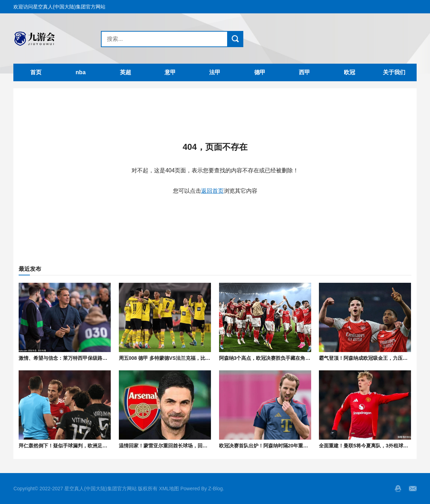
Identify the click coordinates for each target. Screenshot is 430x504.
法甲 (215, 72)
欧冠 (349, 72)
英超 (126, 72)
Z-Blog (215, 489)
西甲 (304, 72)
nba (81, 72)
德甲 (260, 72)
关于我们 (394, 72)
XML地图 (169, 489)
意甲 (170, 72)
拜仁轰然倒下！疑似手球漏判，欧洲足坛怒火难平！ (75, 446)
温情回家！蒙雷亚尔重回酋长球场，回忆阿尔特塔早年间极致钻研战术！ (198, 446)
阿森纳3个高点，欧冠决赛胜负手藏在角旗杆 (267, 358)
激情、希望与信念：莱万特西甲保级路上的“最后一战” (78, 358)
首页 (36, 72)
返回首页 (212, 191)
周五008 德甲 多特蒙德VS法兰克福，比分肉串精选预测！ (182, 358)
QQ (398, 489)
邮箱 (413, 489)
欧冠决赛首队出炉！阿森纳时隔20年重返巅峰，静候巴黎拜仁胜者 (291, 446)
